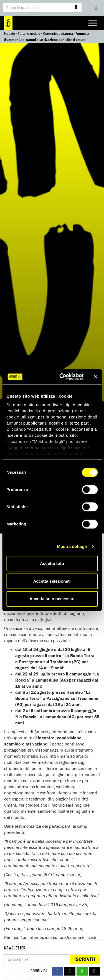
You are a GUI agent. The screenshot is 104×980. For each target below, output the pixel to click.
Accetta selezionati (52, 581)
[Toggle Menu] (93, 23)
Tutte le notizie (29, 33)
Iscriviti (85, 959)
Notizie (10, 33)
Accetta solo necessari (52, 599)
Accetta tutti (52, 563)
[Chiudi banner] (96, 377)
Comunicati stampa (58, 33)
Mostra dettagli (72, 546)
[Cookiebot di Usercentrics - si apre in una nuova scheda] (62, 377)
